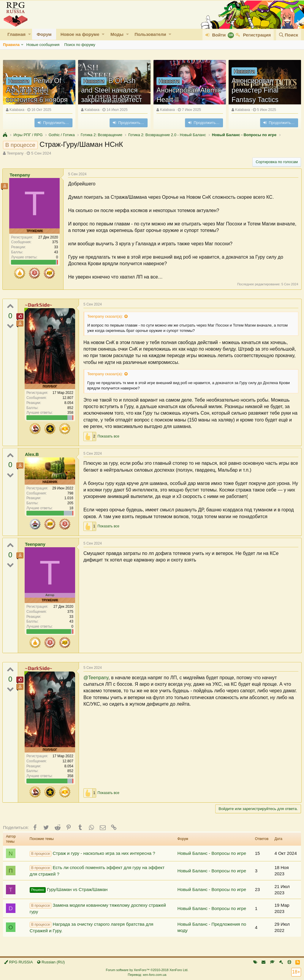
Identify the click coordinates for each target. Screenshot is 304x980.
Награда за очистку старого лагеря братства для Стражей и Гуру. (92, 927)
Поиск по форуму (80, 45)
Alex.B (32, 454)
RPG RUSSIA (19, 962)
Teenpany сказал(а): (105, 316)
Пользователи (150, 34)
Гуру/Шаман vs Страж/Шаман (69, 890)
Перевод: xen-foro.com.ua (147, 975)
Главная (16, 34)
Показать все (109, 436)
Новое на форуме (80, 34)
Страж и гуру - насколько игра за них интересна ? (92, 854)
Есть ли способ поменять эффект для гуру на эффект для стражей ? (97, 871)
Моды (117, 34)
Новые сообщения (43, 45)
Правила (11, 45)
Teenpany (15, 153)
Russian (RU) (51, 962)
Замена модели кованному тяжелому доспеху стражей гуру (98, 908)
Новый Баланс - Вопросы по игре (212, 853)
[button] (30, 34)
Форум (44, 34)
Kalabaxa (17, 110)
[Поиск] (289, 35)
